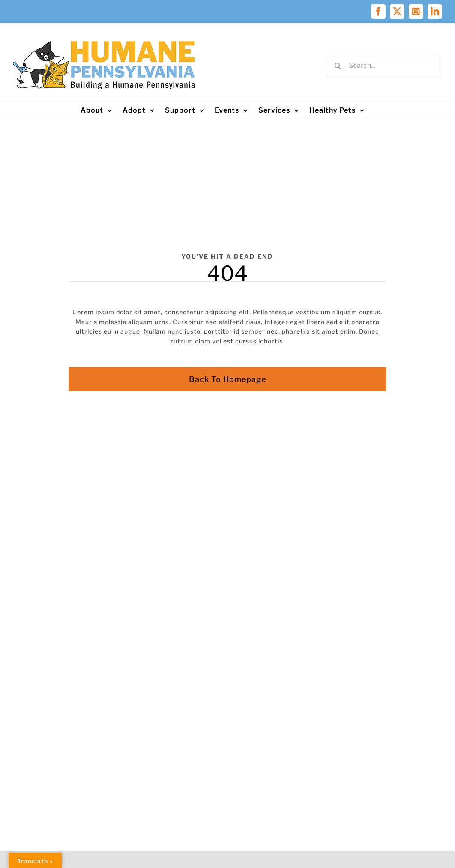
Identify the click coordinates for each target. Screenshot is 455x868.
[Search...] (385, 66)
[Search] (338, 66)
